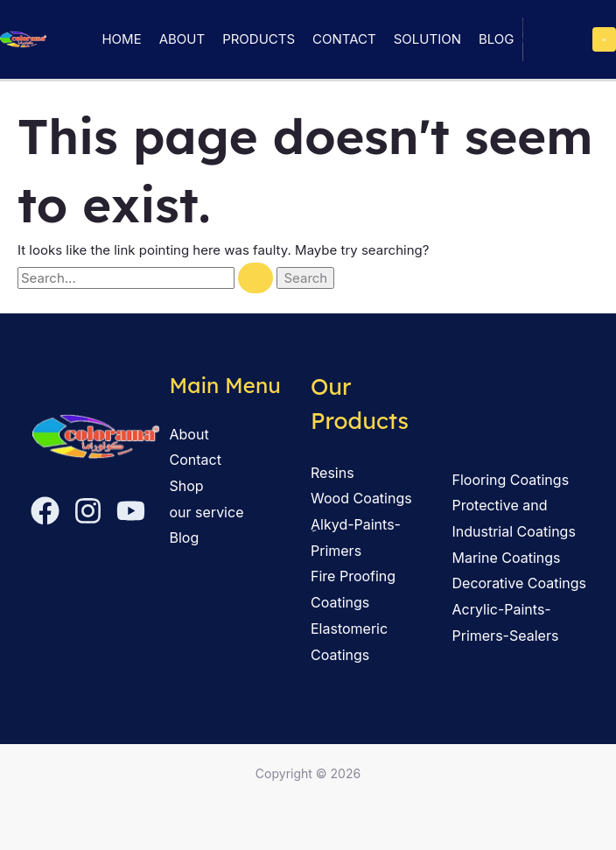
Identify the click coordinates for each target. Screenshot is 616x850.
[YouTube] (131, 511)
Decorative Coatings (519, 583)
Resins (332, 473)
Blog (497, 39)
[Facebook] (45, 511)
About (182, 39)
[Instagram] (88, 511)
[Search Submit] (255, 278)
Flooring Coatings (511, 480)
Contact (344, 39)
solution (427, 39)
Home (121, 39)
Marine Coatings (507, 558)
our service (207, 512)
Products (259, 39)
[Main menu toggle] (605, 39)
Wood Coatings (361, 498)
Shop (187, 486)
